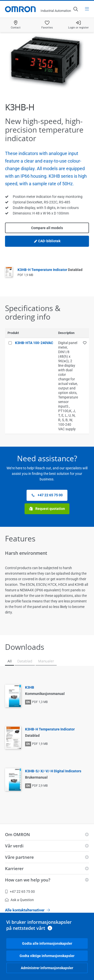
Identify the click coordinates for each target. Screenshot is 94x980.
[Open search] (75, 9)
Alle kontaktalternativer (27, 910)
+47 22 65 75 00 (47, 495)
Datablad (25, 661)
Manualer (46, 661)
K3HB (30, 687)
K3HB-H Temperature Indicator (50, 270)
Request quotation (47, 509)
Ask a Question (19, 900)
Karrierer (14, 868)
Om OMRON (17, 834)
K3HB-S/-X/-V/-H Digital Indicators (53, 771)
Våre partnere (19, 857)
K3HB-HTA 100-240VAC (34, 343)
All (10, 661)
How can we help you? (28, 880)
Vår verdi (14, 846)
